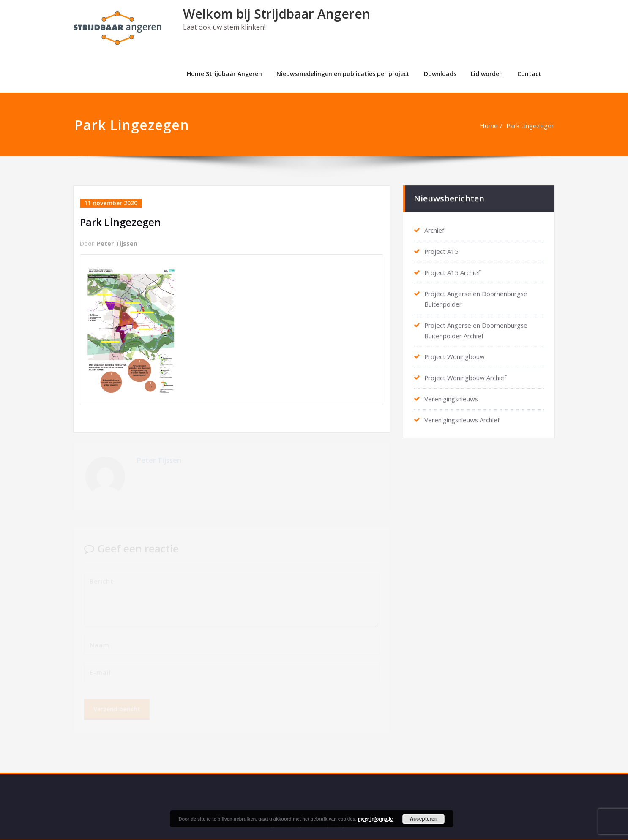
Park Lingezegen (531, 125)
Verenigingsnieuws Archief (462, 415)
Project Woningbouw (455, 353)
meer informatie (375, 819)
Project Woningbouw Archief (466, 374)
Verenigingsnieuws (452, 394)
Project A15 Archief (452, 271)
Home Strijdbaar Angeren (224, 74)
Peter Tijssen (117, 243)
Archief (434, 229)
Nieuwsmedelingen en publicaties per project (343, 74)
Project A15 (442, 250)
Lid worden (487, 74)
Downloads (440, 74)
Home (489, 125)
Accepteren (424, 819)
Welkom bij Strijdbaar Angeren (277, 14)
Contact (529, 74)
